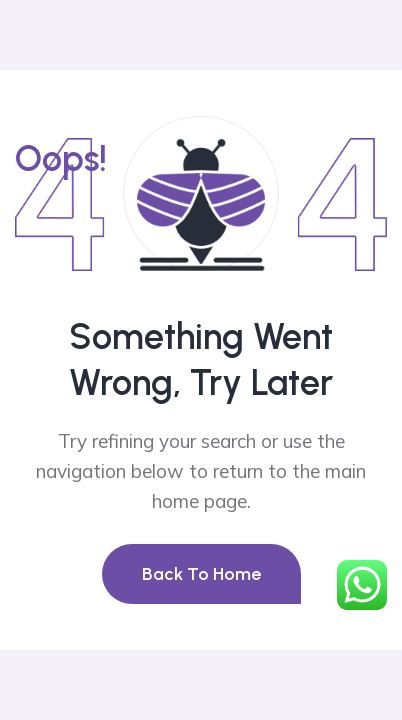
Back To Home (201, 574)
